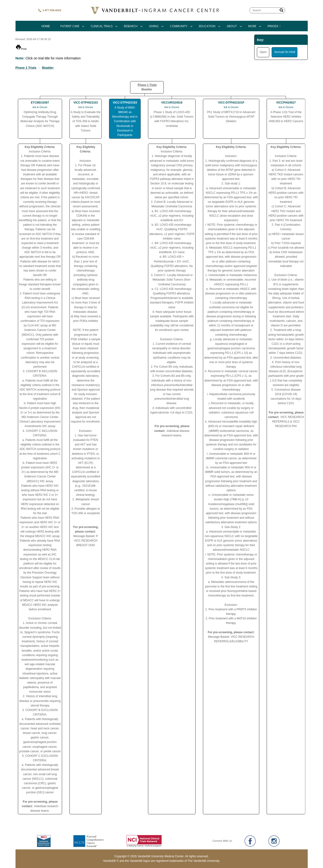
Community (179, 26)
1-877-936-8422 (50, 10)
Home (46, 26)
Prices (275, 26)
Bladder (48, 68)
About (232, 26)
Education (207, 26)
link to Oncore (40, 107)
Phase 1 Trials (26, 68)
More (252, 26)
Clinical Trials (102, 26)
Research (131, 26)
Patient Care (70, 26)
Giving (154, 26)
